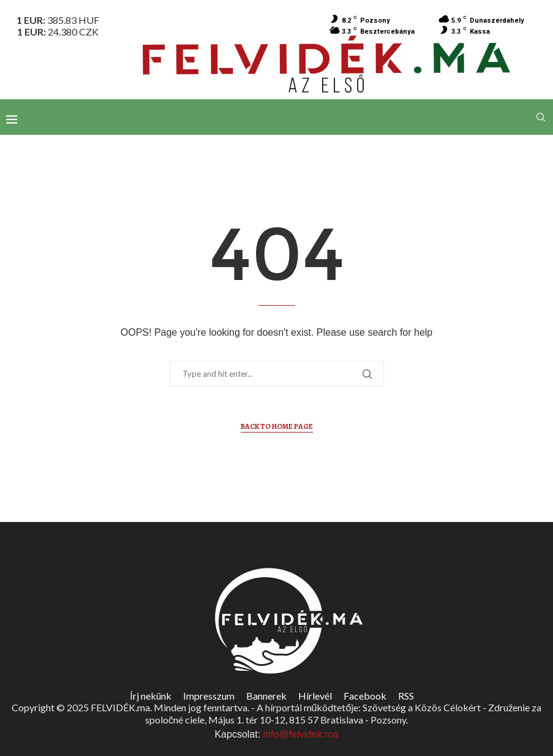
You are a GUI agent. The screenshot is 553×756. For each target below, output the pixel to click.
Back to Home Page (277, 426)
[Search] (541, 117)
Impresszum (209, 696)
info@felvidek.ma (301, 734)
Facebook (365, 696)
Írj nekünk (151, 696)
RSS (406, 696)
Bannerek (266, 696)
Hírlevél (315, 696)
